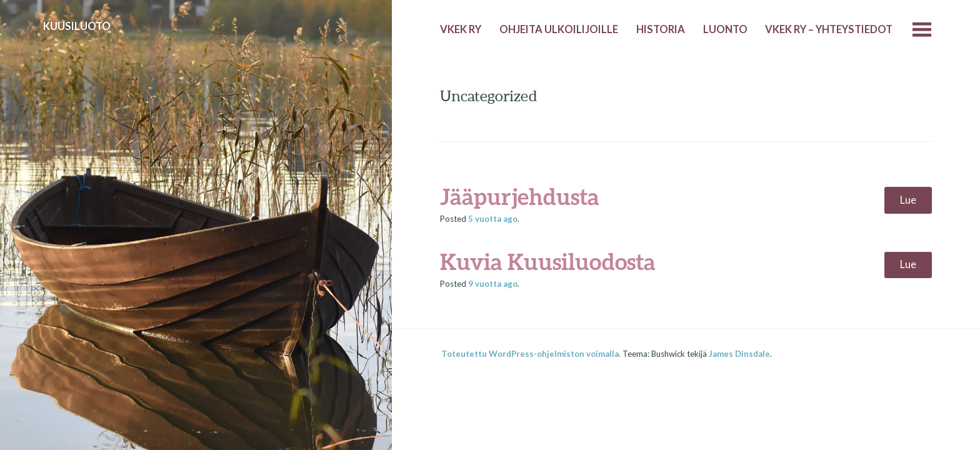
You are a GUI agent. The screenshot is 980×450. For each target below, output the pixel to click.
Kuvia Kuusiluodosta (548, 261)
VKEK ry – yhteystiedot (829, 29)
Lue (908, 200)
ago (493, 219)
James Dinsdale (739, 354)
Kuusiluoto (77, 26)
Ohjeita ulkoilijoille (559, 29)
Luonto (725, 29)
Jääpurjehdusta (520, 196)
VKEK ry (461, 29)
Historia (661, 29)
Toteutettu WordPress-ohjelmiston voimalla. (531, 354)
